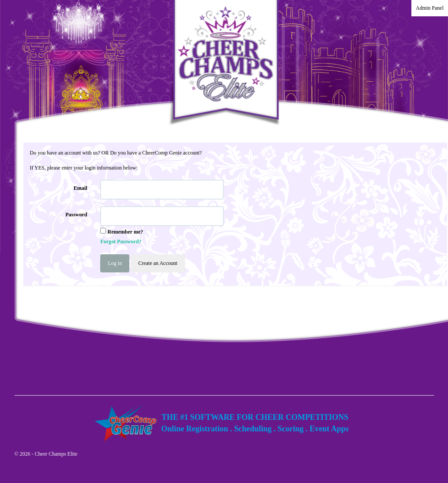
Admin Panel (430, 8)
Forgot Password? (121, 241)
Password (76, 215)
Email (81, 188)
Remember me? (125, 232)
